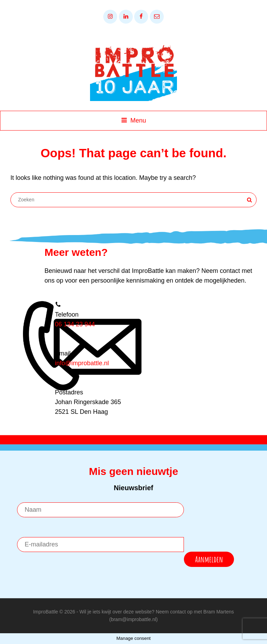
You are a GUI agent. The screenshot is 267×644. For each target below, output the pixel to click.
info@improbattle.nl (82, 363)
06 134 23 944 (75, 324)
